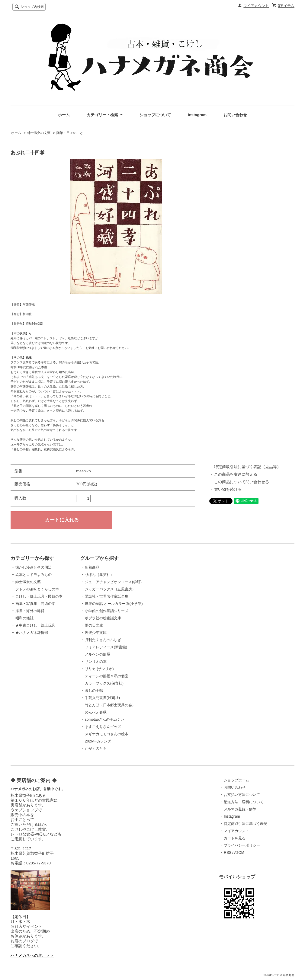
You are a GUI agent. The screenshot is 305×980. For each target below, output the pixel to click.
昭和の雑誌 (24, 618)
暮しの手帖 (94, 691)
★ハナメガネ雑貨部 (32, 633)
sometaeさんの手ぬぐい (104, 720)
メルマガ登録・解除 (240, 809)
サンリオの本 (96, 662)
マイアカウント (256, 6)
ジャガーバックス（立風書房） (110, 589)
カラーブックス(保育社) (104, 683)
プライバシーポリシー (242, 845)
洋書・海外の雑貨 (30, 611)
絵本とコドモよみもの (34, 575)
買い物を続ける (228, 489)
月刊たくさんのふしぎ (103, 640)
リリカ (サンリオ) (99, 669)
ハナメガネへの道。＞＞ (32, 955)
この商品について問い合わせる (242, 482)
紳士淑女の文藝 (39, 133)
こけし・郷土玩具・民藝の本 (39, 596)
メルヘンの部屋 (98, 654)
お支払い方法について (242, 795)
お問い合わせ (235, 115)
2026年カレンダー (100, 741)
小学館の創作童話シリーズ (107, 611)
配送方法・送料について (244, 802)
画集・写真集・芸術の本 (35, 604)
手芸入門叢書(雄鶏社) (102, 698)
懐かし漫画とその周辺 (34, 567)
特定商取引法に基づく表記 (246, 824)
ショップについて (155, 115)
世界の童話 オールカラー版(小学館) (114, 604)
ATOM (239, 853)
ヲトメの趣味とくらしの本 (37, 589)
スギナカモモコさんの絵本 (107, 734)
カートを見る (235, 838)
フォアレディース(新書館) (106, 647)
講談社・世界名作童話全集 (107, 596)
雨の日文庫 (94, 625)
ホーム (64, 115)
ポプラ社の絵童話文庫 (103, 618)
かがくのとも (96, 749)
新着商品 (92, 567)
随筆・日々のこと (70, 133)
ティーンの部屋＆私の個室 (107, 676)
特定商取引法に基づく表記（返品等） (247, 467)
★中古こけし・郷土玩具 (35, 625)
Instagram (197, 115)
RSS (228, 853)
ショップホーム (236, 780)
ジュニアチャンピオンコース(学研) (113, 582)
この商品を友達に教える (236, 474)
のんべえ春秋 (96, 712)
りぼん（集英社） (99, 575)
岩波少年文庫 (96, 633)
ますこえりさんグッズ (103, 727)
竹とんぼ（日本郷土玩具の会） (110, 705)
